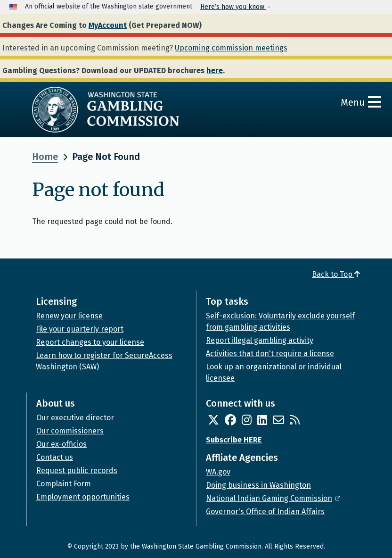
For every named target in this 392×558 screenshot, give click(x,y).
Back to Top (336, 274)
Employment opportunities (83, 497)
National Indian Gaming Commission (274, 498)
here (215, 71)
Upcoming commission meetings (231, 48)
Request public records (77, 471)
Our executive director (75, 418)
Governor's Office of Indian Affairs (265, 512)
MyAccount (108, 25)
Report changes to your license (90, 342)
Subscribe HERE (234, 440)
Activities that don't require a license (270, 354)
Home (45, 157)
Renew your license (69, 316)
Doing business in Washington (258, 485)
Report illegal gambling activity (260, 340)
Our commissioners (70, 431)
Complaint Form (64, 484)
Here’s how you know (233, 7)
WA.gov (218, 472)
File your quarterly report (80, 329)
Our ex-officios (61, 444)
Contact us (55, 457)
